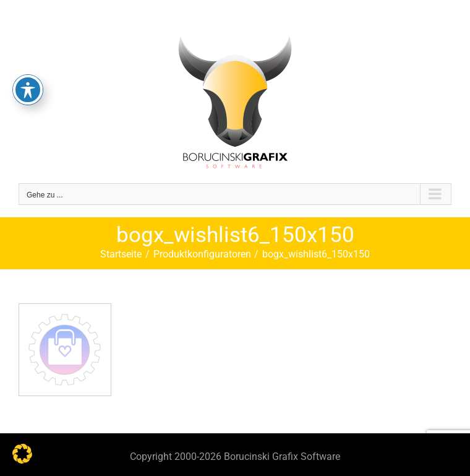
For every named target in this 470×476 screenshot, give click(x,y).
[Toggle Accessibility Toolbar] (28, 65)
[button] (22, 454)
